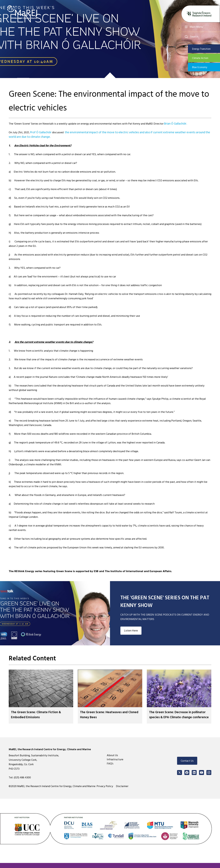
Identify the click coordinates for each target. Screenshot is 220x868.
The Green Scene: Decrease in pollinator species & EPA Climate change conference (176, 717)
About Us (112, 761)
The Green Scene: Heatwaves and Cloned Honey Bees (108, 715)
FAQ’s (110, 769)
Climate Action (205, 59)
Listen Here (131, 631)
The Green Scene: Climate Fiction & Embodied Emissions (40, 715)
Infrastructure (115, 765)
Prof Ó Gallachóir (40, 132)
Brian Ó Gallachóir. (175, 124)
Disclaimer (123, 791)
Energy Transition (206, 49)
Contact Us (187, 766)
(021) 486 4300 (22, 783)
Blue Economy (204, 68)
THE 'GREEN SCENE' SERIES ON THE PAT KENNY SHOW (163, 601)
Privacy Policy (106, 791)
